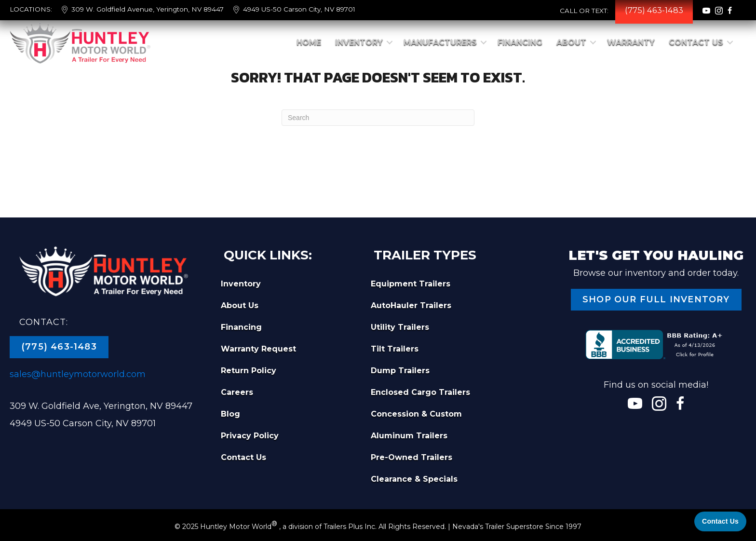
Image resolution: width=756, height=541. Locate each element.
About (571, 42)
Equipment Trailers (411, 284)
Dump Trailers (400, 371)
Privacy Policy (250, 436)
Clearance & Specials (414, 479)
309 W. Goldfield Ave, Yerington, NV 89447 (101, 406)
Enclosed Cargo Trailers (420, 392)
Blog (230, 414)
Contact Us (696, 42)
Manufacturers (440, 42)
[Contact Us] (720, 521)
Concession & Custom (416, 414)
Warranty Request (258, 349)
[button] (390, 42)
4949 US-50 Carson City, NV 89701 (299, 9)
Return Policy (249, 371)
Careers (237, 392)
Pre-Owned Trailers (412, 457)
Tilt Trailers (395, 349)
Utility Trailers (400, 327)
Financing (520, 42)
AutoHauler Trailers (411, 305)
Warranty (631, 42)
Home (309, 42)
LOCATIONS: (31, 9)
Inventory (359, 42)
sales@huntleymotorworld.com (78, 374)
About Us (240, 305)
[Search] (378, 118)
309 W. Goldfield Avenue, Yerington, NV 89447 (148, 9)
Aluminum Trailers (409, 436)
